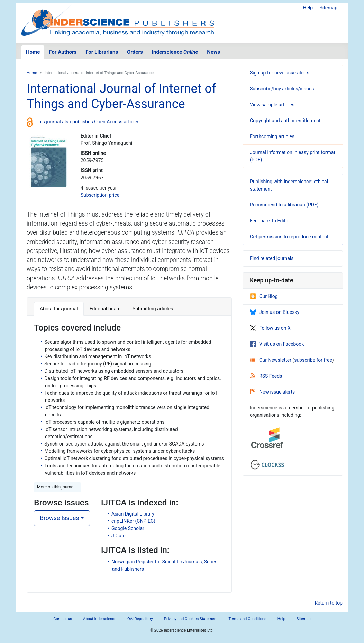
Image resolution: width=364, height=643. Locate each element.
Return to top (329, 603)
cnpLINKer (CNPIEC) (133, 521)
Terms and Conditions (248, 619)
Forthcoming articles (272, 136)
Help (308, 8)
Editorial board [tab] (105, 309)
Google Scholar (128, 528)
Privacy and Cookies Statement (191, 619)
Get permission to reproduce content (289, 237)
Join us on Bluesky (275, 312)
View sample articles (272, 105)
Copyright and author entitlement (285, 121)
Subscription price (100, 195)
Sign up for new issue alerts (280, 73)
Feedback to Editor (270, 221)
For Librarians (102, 52)
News (213, 52)
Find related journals (272, 258)
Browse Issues (59, 518)
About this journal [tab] (59, 309)
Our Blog (264, 296)
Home (33, 52)
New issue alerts (272, 392)
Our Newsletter (271, 360)
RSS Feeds (266, 376)
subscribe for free (313, 360)
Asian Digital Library (133, 514)
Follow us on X (270, 328)
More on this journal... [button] (57, 487)
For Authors (63, 52)
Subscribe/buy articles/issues (282, 89)
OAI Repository (140, 619)
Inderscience (175, 52)
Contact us (63, 619)
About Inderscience (100, 619)
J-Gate (119, 536)
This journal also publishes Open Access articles (88, 122)
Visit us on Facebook (277, 344)
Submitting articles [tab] (153, 309)
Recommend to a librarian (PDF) (284, 205)
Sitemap (329, 8)
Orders (135, 52)
